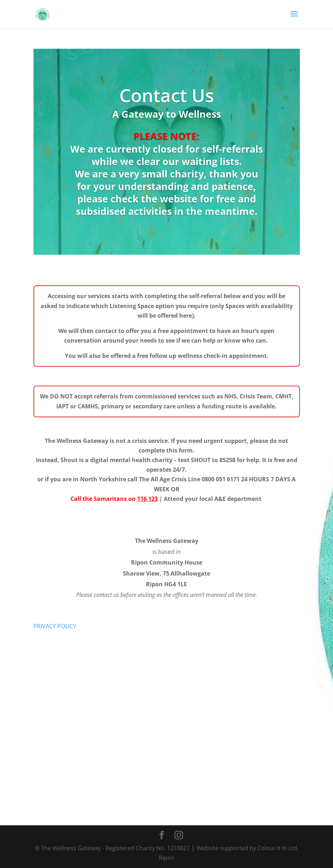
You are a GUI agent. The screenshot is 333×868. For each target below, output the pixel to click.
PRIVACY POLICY (55, 626)
